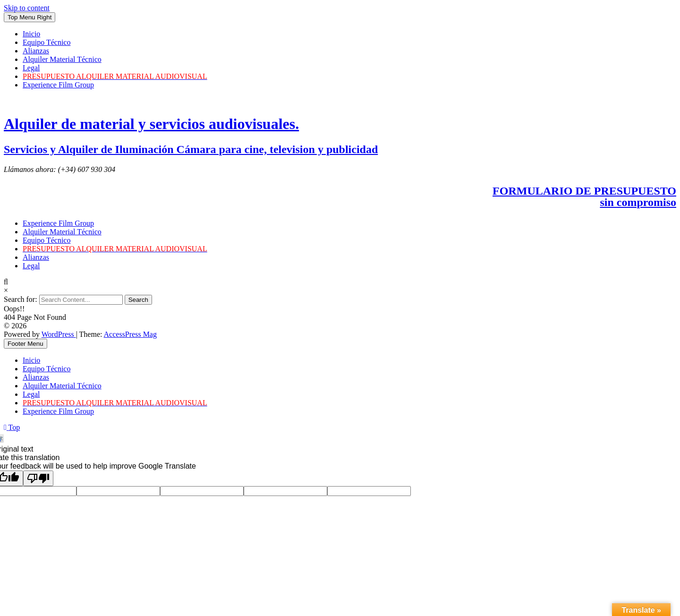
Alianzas (36, 51)
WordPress (59, 334)
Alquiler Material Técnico (62, 59)
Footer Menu (25, 344)
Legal (31, 68)
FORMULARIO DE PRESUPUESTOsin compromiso (584, 197)
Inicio (31, 34)
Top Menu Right (30, 17)
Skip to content (27, 8)
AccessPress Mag (130, 334)
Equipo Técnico (47, 42)
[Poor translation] (38, 478)
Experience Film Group (58, 85)
